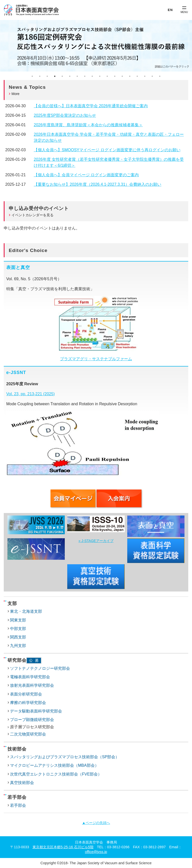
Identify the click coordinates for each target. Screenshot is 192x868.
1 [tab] (32, 76)
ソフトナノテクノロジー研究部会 (40, 668)
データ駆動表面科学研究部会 (36, 711)
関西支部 (18, 637)
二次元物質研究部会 (28, 734)
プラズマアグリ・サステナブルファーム (96, 359)
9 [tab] (92, 76)
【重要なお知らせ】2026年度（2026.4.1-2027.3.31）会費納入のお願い (97, 184)
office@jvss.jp (96, 852)
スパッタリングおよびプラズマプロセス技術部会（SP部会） (65, 757)
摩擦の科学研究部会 (28, 703)
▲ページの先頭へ (96, 823)
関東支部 (18, 620)
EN (170, 10)
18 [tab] (160, 76)
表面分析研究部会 (26, 694)
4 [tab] (55, 76)
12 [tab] (115, 76)
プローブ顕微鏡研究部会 (32, 720)
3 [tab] (47, 76)
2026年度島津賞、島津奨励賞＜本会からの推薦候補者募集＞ (88, 125)
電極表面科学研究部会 (30, 677)
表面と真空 (18, 267)
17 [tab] (152, 76)
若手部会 (18, 805)
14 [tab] (130, 76)
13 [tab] (122, 76)
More (15, 94)
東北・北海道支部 (26, 611)
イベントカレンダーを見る (32, 215)
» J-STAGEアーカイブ (96, 541)
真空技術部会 (22, 783)
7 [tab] (77, 76)
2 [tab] (40, 76)
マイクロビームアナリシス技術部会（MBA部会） (54, 765)
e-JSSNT (16, 372)
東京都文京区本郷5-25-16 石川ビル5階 (63, 847)
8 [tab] (85, 76)
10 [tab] (100, 76)
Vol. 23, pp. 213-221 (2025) (30, 394)
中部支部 (18, 629)
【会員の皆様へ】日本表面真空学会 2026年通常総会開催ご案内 (91, 106)
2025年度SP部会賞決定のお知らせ (65, 115)
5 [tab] (62, 76)
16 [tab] (145, 76)
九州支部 (18, 646)
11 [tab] (107, 76)
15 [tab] (137, 76)
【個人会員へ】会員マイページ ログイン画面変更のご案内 (86, 175)
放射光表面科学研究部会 (32, 685)
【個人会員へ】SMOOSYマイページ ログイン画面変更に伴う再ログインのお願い (107, 150)
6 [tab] (70, 76)
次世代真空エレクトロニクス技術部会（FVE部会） (56, 774)
